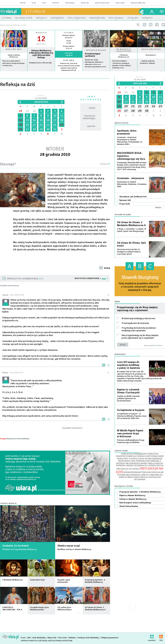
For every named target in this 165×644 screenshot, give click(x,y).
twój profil (152, 11)
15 (41, 120)
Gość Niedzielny (102, 3)
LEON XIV (143, 459)
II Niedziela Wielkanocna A (124, 56)
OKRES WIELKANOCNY (152, 463)
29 (27, 111)
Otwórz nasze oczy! (69, 546)
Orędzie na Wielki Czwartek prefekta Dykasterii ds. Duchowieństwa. (128, 399)
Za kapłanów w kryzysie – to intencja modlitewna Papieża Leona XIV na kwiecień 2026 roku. (132, 416)
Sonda (117, 302)
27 (27, 129)
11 (62, 115)
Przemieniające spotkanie (93, 55)
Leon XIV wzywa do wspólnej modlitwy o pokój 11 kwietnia (128, 365)
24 (55, 125)
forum (23, 3)
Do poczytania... (151, 55)
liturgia (36, 11)
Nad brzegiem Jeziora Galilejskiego (135, 503)
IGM (29, 638)
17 (55, 120)
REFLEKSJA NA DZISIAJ (128, 469)
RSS (161, 636)
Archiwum (159, 346)
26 (20, 129)
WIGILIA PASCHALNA (151, 477)
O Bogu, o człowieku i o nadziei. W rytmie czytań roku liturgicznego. (132, 230)
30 (34, 111)
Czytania (105, 164)
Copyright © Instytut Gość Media (34, 641)
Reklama (72, 638)
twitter (163, 25)
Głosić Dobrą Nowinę (129, 506)
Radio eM (85, 3)
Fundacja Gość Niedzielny (88, 638)
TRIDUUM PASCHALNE (153, 472)
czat (44, 3)
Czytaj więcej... (96, 72)
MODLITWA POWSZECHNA (137, 461)
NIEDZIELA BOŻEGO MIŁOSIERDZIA (139, 462)
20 (27, 125)
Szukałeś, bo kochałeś (16, 546)
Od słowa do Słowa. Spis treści (132, 244)
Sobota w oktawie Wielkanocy (14, 56)
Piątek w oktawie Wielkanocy (132, 495)
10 (55, 115)
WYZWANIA (140, 480)
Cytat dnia (69, 60)
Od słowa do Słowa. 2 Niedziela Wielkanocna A (131, 224)
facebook (157, 25)
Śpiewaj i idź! (125, 200)
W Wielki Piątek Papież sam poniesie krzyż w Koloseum (130, 433)
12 (20, 120)
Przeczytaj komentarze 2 (25, 279)
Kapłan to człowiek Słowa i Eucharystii (128, 391)
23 (48, 125)
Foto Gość (62, 638)
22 (41, 125)
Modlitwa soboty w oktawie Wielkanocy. (74, 549)
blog (34, 3)
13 (27, 120)
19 (20, 125)
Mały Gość (120, 3)
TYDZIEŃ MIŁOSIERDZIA (129, 475)
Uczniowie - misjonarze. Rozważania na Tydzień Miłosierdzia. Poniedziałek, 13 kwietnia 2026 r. (130, 141)
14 (34, 120)
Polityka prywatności (110, 638)
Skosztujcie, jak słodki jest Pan (133, 197)
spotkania (70, 3)
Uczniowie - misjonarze (131, 178)
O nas (23, 638)
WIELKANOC (134, 477)
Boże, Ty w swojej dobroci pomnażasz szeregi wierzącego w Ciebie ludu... (14, 63)
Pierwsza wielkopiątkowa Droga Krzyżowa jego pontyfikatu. (131, 441)
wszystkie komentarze (72, 428)
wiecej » (41, 73)
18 (62, 120)
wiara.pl (11, 11)
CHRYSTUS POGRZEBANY (134, 454)
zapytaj (56, 3)
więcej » (14, 73)
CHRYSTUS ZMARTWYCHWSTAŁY (137, 455)
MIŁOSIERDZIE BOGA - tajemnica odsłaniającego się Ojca (131, 156)
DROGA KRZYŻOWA (148, 456)
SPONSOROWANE (132, 472)
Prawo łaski (125, 204)
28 (20, 111)
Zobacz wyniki (149, 346)
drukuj (107, 268)
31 (55, 129)
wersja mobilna (138, 3)
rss (144, 25)
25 (62, 125)
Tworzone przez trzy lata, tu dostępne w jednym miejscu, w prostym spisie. (129, 252)
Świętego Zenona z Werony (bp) (40, 63)
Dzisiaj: (41, 97)
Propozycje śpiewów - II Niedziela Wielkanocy (140, 492)
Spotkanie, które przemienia (127, 132)
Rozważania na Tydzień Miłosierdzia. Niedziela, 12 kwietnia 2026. (132, 184)
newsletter (151, 25)
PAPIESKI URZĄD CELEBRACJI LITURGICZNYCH (140, 466)
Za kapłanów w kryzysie (131, 410)
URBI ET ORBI (148, 475)
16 (48, 120)
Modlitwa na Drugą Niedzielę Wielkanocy (20, 549)
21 (34, 125)
